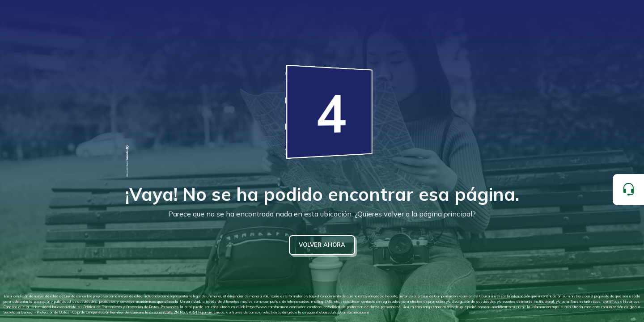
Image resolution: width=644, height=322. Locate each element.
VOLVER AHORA (322, 245)
